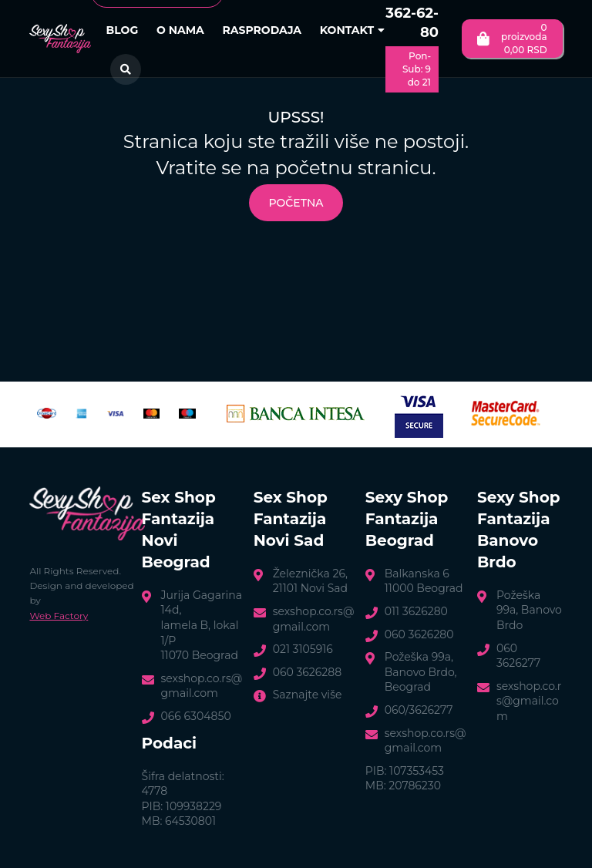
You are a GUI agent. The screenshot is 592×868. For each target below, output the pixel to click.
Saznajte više (308, 695)
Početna (296, 203)
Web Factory (59, 616)
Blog (123, 30)
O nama (180, 30)
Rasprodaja (262, 30)
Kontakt (352, 30)
